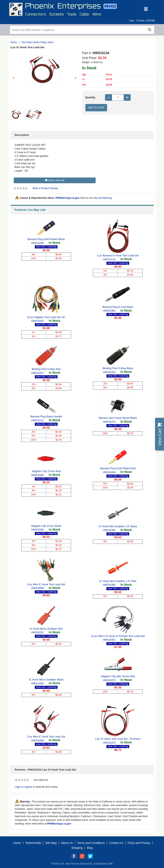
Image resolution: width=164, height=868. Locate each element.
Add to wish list (55, 180)
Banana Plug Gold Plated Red (118, 468)
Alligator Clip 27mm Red (46, 471)
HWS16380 (38, 243)
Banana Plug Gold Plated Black (46, 239)
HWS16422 (38, 321)
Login (18, 787)
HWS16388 (38, 741)
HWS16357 (38, 373)
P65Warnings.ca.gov (67, 198)
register (28, 787)
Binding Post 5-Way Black (118, 368)
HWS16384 (109, 472)
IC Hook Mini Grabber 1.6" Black (118, 526)
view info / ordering (46, 247)
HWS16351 (38, 632)
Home (14, 42)
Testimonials (33, 843)
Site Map (51, 843)
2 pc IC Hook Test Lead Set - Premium (118, 739)
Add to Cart (96, 108)
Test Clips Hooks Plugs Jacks (38, 42)
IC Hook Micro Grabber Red (46, 629)
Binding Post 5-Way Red (46, 369)
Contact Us (116, 843)
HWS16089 (38, 588)
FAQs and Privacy (139, 843)
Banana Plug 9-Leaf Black (118, 307)
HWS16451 (109, 640)
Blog (90, 848)
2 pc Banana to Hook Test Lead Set (118, 255)
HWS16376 (109, 743)
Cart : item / (142, 21)
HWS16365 (109, 585)
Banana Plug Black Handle (46, 416)
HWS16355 (109, 372)
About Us (67, 843)
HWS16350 (38, 684)
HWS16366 (109, 311)
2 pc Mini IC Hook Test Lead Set (46, 737)
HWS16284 (38, 530)
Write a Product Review (45, 188)
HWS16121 (38, 420)
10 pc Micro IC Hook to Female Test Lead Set (118, 636)
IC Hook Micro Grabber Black (46, 680)
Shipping (77, 848)
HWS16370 (109, 422)
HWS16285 (38, 475)
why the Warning (103, 198)
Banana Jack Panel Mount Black (118, 418)
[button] (14, 78)
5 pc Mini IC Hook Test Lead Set (46, 584)
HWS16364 (109, 530)
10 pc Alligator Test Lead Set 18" (46, 317)
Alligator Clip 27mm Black (46, 526)
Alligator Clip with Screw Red (118, 676)
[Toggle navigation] (146, 9)
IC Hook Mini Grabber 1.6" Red (118, 581)
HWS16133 (109, 259)
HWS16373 (109, 680)
